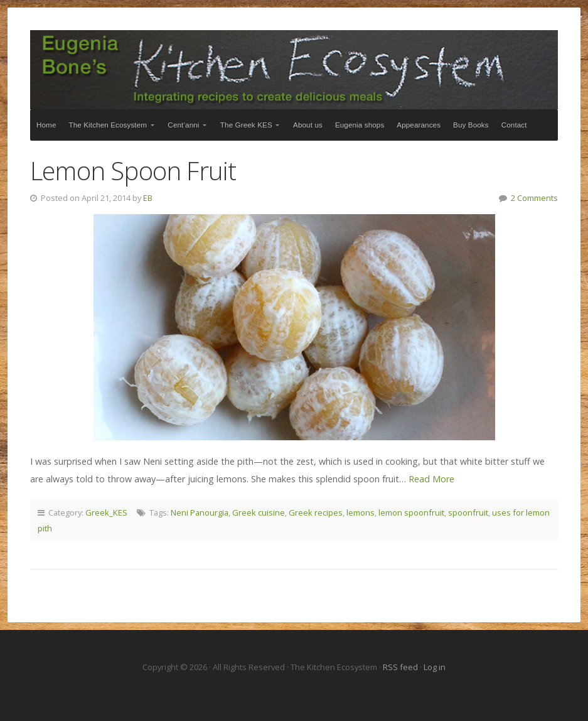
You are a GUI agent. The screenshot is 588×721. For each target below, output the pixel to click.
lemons (361, 512)
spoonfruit (468, 512)
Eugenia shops (360, 125)
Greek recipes (316, 512)
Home (46, 125)
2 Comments (534, 198)
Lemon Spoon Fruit (133, 171)
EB (148, 198)
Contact (514, 125)
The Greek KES (246, 125)
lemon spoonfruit (411, 512)
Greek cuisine (259, 512)
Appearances (419, 125)
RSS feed (401, 667)
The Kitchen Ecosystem (294, 70)
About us (308, 125)
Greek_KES (106, 512)
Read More (431, 479)
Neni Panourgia (200, 512)
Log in (435, 667)
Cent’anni (183, 125)
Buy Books (471, 125)
